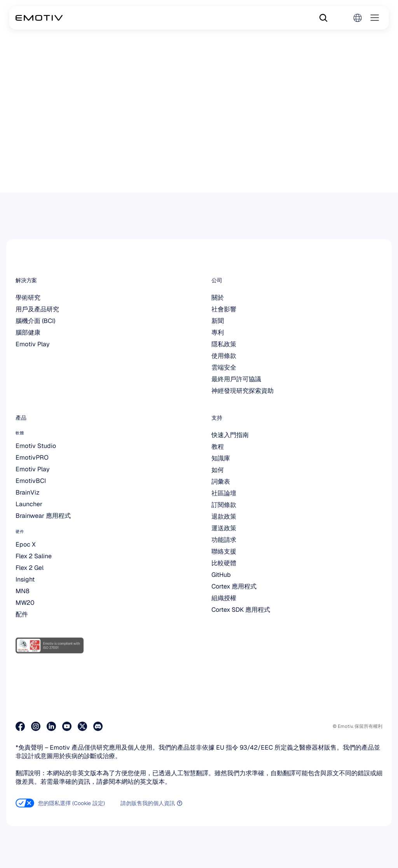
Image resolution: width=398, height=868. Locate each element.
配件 (22, 614)
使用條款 (224, 356)
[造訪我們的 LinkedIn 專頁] (51, 726)
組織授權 (224, 598)
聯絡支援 (224, 551)
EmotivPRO (32, 457)
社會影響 (224, 309)
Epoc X (26, 544)
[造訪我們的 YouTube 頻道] (67, 726)
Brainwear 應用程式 (43, 516)
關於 (218, 298)
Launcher (29, 504)
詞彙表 (221, 482)
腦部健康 (28, 332)
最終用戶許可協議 (236, 379)
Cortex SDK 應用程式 (241, 610)
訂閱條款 (224, 505)
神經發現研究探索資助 (243, 391)
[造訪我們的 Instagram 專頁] (36, 726)
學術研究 (28, 298)
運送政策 (224, 528)
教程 (218, 447)
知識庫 (221, 458)
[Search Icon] (323, 18)
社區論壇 (224, 493)
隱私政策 (224, 344)
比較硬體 (224, 563)
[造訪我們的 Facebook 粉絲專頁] (20, 726)
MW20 (25, 603)
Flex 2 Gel (30, 568)
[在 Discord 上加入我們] (98, 726)
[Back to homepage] (39, 18)
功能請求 (224, 540)
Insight (25, 579)
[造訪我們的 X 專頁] (82, 726)
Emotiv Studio (36, 446)
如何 (218, 470)
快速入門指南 (230, 435)
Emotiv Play (33, 344)
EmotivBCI (31, 481)
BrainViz (28, 492)
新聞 (218, 321)
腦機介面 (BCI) (35, 321)
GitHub (221, 575)
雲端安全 (224, 367)
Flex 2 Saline (34, 556)
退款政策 (224, 516)
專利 (218, 332)
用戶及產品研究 (37, 309)
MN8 (23, 591)
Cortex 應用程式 (234, 586)
